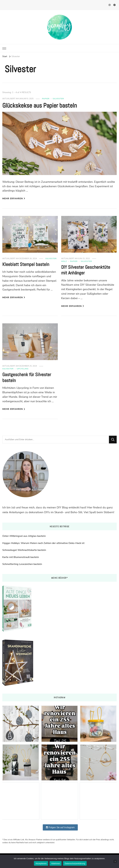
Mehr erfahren (14, 199)
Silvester (58, 99)
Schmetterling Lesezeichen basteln (22, 564)
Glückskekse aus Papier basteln (40, 105)
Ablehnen (56, 863)
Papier (46, 99)
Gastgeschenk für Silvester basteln (27, 378)
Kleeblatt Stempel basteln (26, 264)
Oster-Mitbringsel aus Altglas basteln (24, 536)
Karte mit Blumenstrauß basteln (21, 557)
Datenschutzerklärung (75, 863)
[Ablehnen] (115, 861)
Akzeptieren (41, 863)
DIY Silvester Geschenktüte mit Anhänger (86, 270)
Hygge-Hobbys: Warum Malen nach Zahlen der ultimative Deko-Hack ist (43, 543)
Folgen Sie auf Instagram (60, 827)
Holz (64, 261)
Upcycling (23, 369)
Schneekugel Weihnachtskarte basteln (24, 550)
